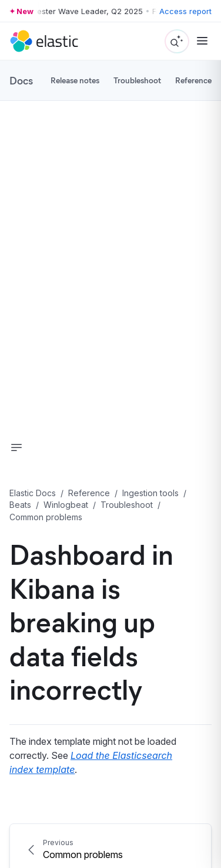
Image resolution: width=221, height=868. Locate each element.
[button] (16, 447)
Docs (21, 80)
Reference (193, 80)
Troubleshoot (137, 80)
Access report (185, 11)
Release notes (75, 80)
